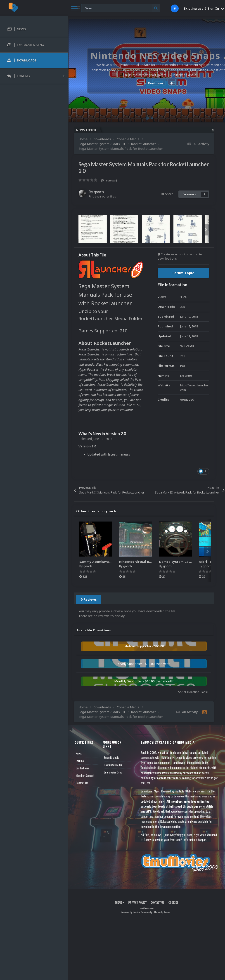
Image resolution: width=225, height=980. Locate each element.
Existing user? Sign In (204, 8)
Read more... (146, 83)
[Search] (121, 8)
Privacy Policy (137, 902)
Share (167, 194)
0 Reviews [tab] (89, 599)
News (79, 753)
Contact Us (82, 783)
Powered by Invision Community (137, 912)
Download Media (113, 765)
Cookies (173, 902)
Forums (80, 761)
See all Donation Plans (193, 692)
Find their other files (102, 196)
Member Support (85, 776)
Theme (119, 902)
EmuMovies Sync (113, 772)
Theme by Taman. (162, 912)
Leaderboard (83, 768)
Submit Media (111, 757)
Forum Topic (183, 273)
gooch (99, 192)
